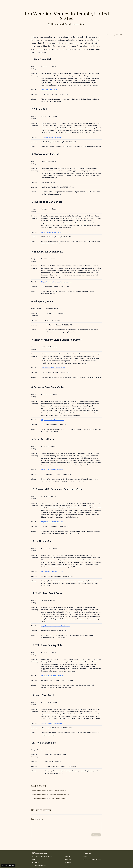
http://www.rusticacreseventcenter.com (55, 626)
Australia (68, 859)
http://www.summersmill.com (52, 522)
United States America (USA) (42, 856)
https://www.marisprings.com (52, 232)
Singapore (35, 862)
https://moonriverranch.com (52, 723)
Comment (96, 836)
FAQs (85, 856)
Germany (68, 862)
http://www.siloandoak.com (51, 137)
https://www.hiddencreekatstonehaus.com (57, 282)
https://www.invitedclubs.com (52, 676)
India (34, 859)
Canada (67, 856)
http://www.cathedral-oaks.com (53, 420)
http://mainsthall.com (49, 90)
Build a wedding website (92, 859)
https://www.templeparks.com (52, 470)
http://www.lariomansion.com (52, 571)
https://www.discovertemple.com (53, 368)
